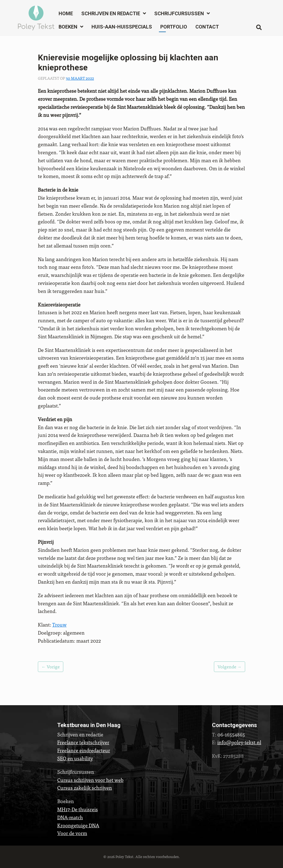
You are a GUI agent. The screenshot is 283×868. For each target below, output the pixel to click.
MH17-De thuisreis (78, 809)
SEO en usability (75, 758)
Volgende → (230, 667)
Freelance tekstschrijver (83, 742)
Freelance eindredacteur (84, 750)
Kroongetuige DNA (78, 825)
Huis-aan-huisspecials (122, 27)
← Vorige (51, 667)
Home (66, 13)
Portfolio (174, 27)
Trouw (59, 624)
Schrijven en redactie (111, 13)
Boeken (68, 27)
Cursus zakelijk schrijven (85, 788)
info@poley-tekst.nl (239, 742)
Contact (207, 27)
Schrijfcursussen (179, 13)
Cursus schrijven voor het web (90, 780)
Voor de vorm (72, 833)
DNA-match (70, 817)
